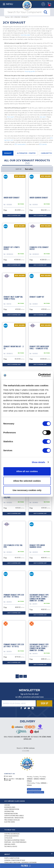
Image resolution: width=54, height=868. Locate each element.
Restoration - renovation (14, 818)
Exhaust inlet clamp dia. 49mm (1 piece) (13, 298)
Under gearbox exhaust (39, 198)
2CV (12, 17)
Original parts (10, 844)
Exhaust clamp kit (37, 297)
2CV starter (43, 144)
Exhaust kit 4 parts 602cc (12, 248)
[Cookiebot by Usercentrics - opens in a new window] (38, 375)
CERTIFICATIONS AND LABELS (14, 816)
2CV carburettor (20, 144)
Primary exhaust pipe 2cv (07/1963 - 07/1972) (14, 645)
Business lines (10, 807)
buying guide (30, 71)
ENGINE (17, 17)
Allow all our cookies (27, 471)
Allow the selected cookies (27, 481)
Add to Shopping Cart (14, 215)
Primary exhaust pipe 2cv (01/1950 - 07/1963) (14, 596)
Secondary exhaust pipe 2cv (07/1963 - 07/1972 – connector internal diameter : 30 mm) (39, 647)
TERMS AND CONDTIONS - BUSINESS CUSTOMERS (20, 862)
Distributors (9, 811)
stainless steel (25, 35)
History (7, 805)
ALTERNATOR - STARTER (26, 153)
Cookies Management (35, 792)
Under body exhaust (12, 198)
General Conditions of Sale (15, 860)
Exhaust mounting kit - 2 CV (14, 347)
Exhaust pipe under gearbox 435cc (37, 546)
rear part (43, 117)
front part (11, 117)
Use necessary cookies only (27, 490)
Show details (39, 462)
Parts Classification (12, 858)
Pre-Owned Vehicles (12, 820)
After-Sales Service (11, 836)
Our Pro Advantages (12, 834)
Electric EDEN (10, 822)
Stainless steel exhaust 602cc (39, 248)
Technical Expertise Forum (14, 840)
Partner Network (11, 814)
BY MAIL (9, 776)
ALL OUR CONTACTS (34, 789)
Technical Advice (11, 846)
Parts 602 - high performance (15, 842)
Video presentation (12, 809)
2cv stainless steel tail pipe (13, 546)
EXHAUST (25, 17)
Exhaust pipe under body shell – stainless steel (39, 347)
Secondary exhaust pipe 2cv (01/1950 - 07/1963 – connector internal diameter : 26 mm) (39, 598)
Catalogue (8, 838)
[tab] (27, 801)
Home (7, 17)
